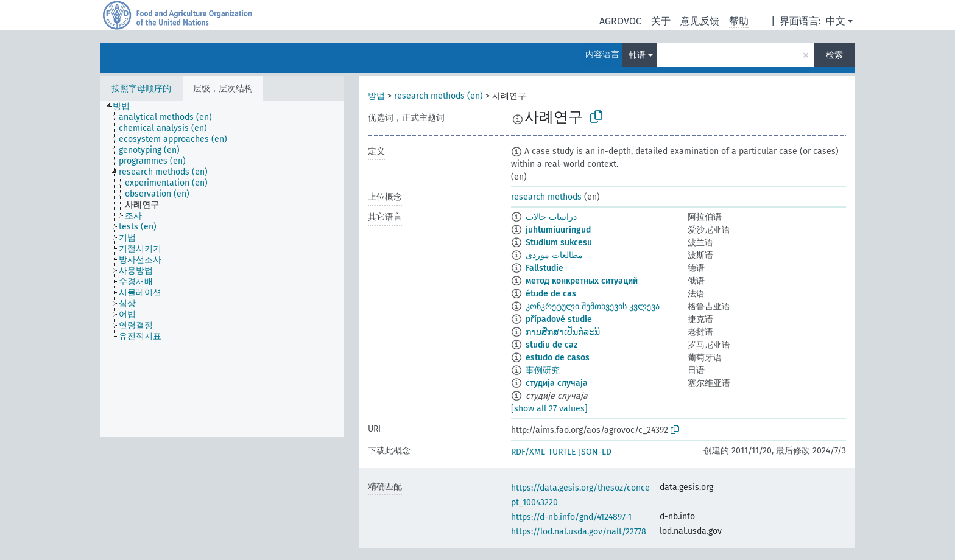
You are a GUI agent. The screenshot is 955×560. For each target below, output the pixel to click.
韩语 (637, 55)
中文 (836, 21)
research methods (546, 197)
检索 (834, 55)
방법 (376, 96)
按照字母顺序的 (141, 89)
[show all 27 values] (549, 409)
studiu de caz (552, 345)
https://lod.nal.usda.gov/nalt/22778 (579, 532)
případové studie (559, 319)
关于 (661, 21)
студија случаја (557, 383)
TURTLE (562, 452)
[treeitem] (126, 107)
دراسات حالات (551, 217)
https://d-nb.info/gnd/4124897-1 (571, 517)
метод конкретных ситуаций (582, 281)
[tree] (222, 269)
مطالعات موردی (554, 255)
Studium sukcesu (559, 243)
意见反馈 (700, 21)
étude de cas (551, 294)
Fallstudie (544, 268)
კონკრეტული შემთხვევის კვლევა (593, 306)
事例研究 (543, 370)
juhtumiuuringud (558, 230)
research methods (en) (439, 96)
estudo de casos (558, 358)
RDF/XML (528, 452)
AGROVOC (620, 21)
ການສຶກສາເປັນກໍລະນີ (563, 332)
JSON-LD (595, 452)
